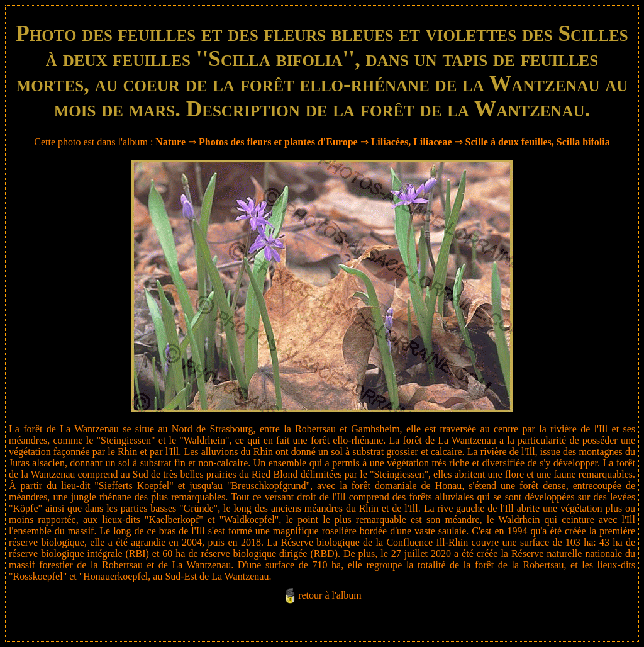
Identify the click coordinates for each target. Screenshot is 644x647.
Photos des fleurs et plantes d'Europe (278, 142)
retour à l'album (330, 595)
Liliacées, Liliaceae (412, 142)
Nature (170, 142)
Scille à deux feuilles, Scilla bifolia (538, 142)
